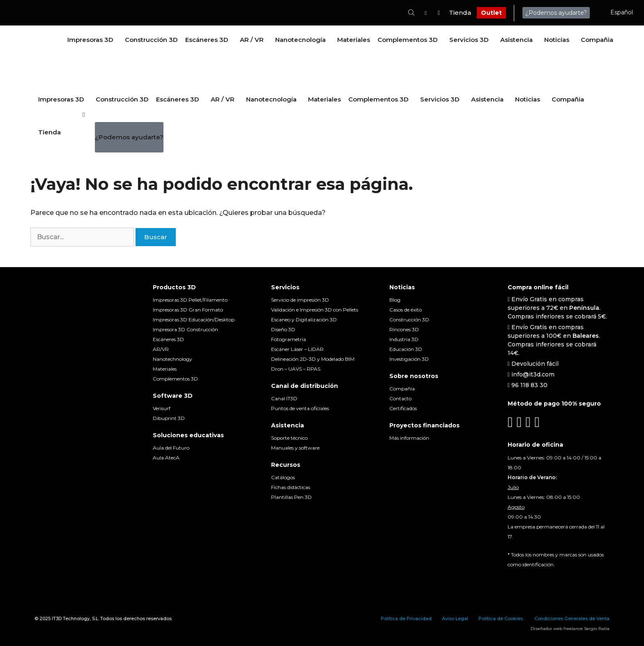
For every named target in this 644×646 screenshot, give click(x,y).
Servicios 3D (469, 40)
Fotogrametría (289, 339)
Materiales (354, 40)
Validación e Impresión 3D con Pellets (315, 310)
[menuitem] (619, 12)
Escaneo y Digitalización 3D (304, 320)
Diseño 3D (283, 329)
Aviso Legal (455, 618)
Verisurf (162, 408)
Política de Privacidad (406, 618)
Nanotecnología (300, 40)
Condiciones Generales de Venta (572, 618)
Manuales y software (295, 448)
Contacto (400, 398)
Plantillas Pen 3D (291, 497)
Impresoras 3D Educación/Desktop (194, 320)
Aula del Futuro (171, 448)
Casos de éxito (406, 310)
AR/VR (161, 349)
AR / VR (252, 40)
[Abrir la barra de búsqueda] (411, 12)
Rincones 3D (404, 329)
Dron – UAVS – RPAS (296, 369)
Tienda (460, 13)
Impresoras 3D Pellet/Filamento (190, 300)
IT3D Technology (71, 618)
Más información (409, 438)
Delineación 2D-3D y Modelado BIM (313, 359)
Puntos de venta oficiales (300, 408)
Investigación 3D (409, 359)
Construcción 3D (151, 40)
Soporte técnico (289, 438)
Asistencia (516, 40)
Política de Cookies (501, 618)
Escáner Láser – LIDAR (297, 349)
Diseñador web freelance (557, 629)
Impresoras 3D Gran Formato (188, 310)
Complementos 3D (408, 40)
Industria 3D (404, 339)
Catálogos (283, 477)
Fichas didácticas (291, 487)
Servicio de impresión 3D (300, 300)
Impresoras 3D (90, 40)
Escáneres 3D (207, 40)
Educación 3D (406, 349)
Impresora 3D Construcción (185, 329)
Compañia (597, 40)
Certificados (403, 408)
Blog (395, 300)
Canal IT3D (284, 398)
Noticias (557, 40)
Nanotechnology (172, 359)
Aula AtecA (166, 458)
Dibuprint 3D (169, 418)
